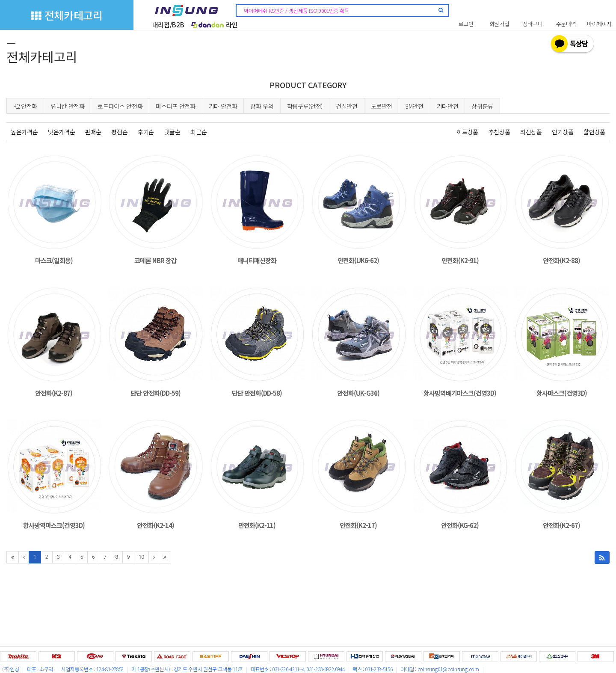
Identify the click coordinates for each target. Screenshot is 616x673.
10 (141, 557)
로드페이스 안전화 (120, 106)
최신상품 (531, 132)
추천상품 (499, 132)
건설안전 (347, 106)
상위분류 (482, 106)
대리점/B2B (168, 25)
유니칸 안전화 (68, 106)
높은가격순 (24, 132)
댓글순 (172, 132)
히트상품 (467, 132)
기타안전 (448, 106)
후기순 (146, 132)
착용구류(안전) (305, 106)
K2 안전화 (25, 106)
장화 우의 (262, 106)
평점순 (119, 132)
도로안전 (382, 106)
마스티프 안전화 (175, 106)
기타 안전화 (223, 106)
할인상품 (594, 132)
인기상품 (563, 132)
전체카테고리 (67, 15)
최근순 (198, 132)
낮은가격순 (61, 132)
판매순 (93, 132)
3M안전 (415, 106)
